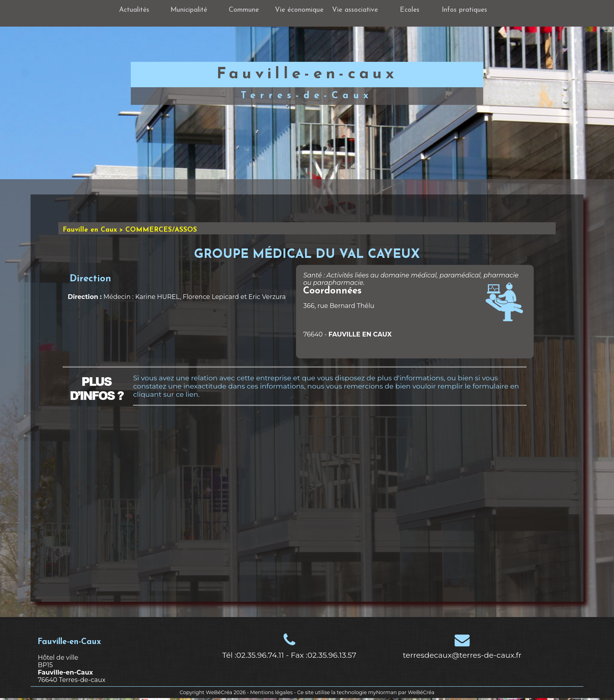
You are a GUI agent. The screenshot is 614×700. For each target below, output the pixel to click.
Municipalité (189, 10)
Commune (244, 10)
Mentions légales (271, 692)
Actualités (134, 10)
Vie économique (299, 10)
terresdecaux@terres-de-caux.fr (462, 655)
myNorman (383, 692)
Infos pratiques (464, 10)
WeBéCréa (219, 692)
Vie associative (355, 10)
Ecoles (410, 10)
